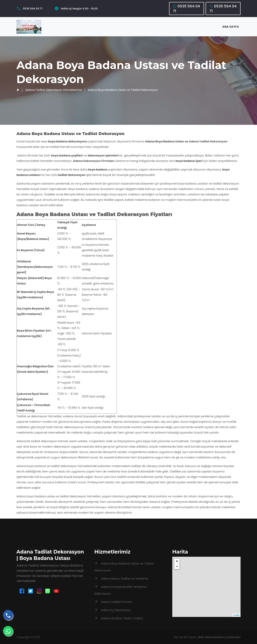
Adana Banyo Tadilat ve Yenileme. (125, 579)
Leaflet (236, 615)
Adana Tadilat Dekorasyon (208, 141)
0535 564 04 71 (33, 9)
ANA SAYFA (231, 27)
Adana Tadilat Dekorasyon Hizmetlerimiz (54, 90)
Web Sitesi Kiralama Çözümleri (219, 637)
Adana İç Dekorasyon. (116, 610)
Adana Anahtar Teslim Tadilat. (122, 618)
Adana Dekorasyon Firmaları (94, 161)
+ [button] (177, 561)
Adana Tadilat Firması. (117, 602)
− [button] (177, 567)
